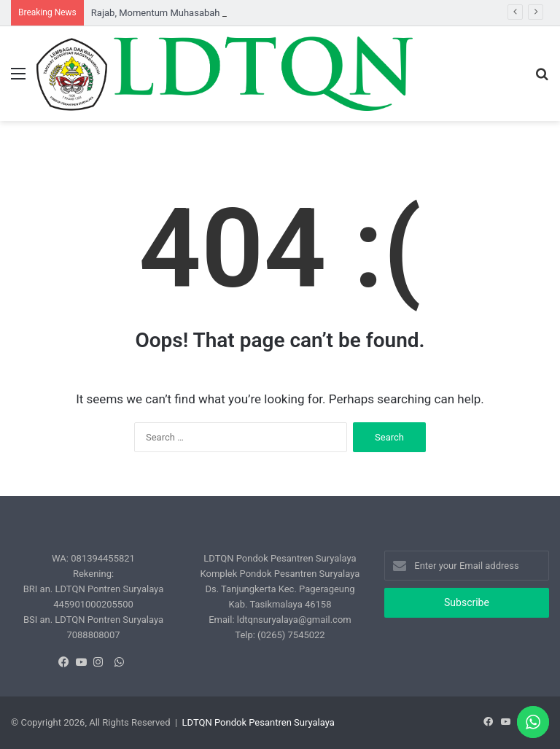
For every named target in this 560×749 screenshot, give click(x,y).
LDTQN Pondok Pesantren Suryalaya (258, 722)
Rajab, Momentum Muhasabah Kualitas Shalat (188, 13)
